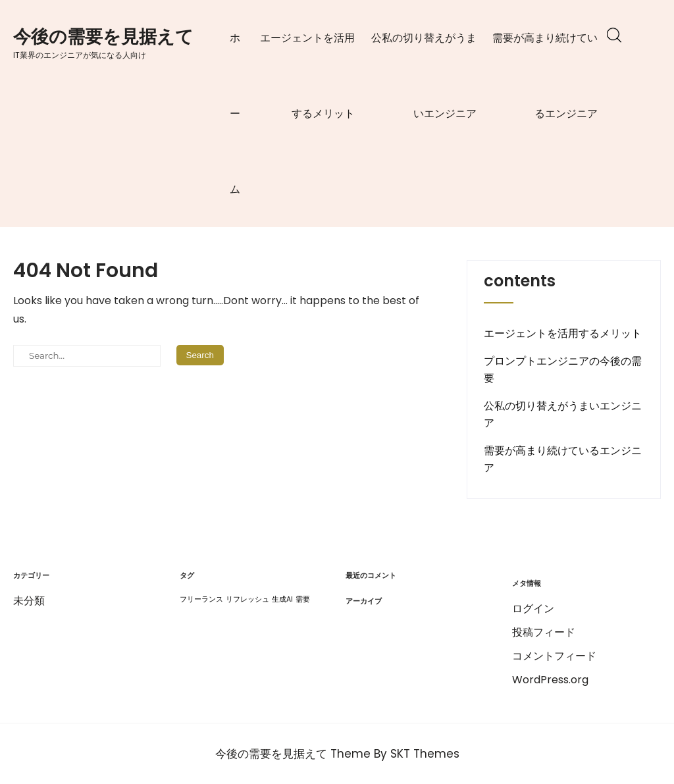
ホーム (235, 114)
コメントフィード (554, 656)
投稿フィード (544, 632)
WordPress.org (550, 680)
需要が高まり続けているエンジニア (545, 76)
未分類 (29, 601)
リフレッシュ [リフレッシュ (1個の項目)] (247, 599)
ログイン (533, 609)
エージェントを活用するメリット (307, 76)
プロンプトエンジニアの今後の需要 (563, 370)
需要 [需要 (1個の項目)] (303, 599)
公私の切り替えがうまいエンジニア (424, 76)
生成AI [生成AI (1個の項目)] (282, 599)
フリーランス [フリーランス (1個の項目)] (201, 599)
